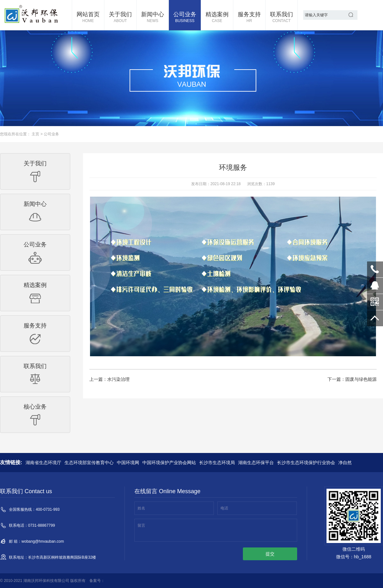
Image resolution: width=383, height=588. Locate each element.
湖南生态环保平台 (256, 463)
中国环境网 (128, 463)
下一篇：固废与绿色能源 (352, 379)
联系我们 (282, 18)
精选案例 (217, 18)
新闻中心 (153, 18)
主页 (35, 134)
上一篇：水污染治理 (109, 379)
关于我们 (120, 18)
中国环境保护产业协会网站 (169, 463)
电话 (224, 508)
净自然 (345, 463)
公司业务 (185, 18)
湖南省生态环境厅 (43, 463)
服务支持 (249, 18)
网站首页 (88, 18)
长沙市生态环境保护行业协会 (306, 463)
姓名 (141, 508)
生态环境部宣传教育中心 (89, 463)
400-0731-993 (375, 269)
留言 (141, 525)
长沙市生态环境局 (217, 463)
